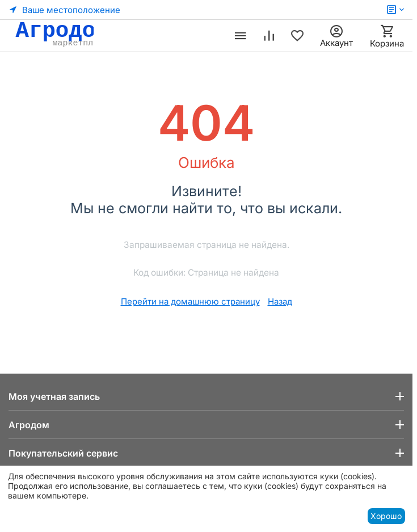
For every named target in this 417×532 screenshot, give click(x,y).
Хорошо (386, 516)
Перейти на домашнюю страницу (190, 301)
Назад (280, 301)
